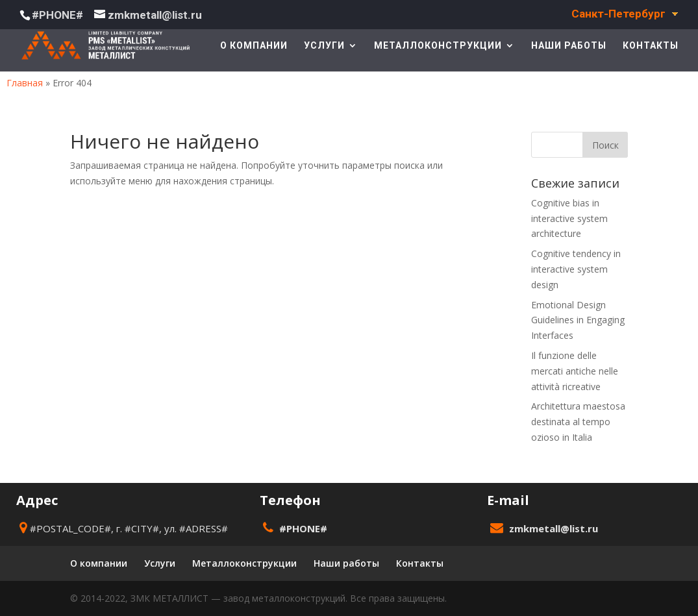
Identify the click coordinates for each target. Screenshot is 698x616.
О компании (254, 46)
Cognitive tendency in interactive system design (576, 269)
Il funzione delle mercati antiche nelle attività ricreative (575, 371)
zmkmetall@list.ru (554, 528)
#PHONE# (57, 15)
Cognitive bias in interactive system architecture (569, 218)
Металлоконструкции (438, 46)
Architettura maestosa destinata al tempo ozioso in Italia (578, 422)
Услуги (324, 46)
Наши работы (569, 46)
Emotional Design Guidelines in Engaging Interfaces (578, 320)
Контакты (651, 46)
